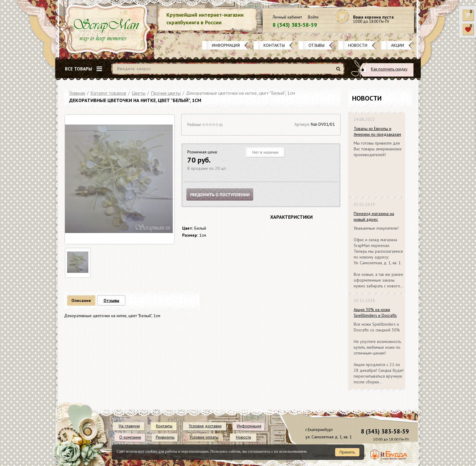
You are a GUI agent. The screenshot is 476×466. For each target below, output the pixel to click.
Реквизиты (165, 437)
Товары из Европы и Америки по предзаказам (377, 131)
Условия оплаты (204, 437)
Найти (339, 71)
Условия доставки (205, 426)
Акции (398, 45)
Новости (358, 45)
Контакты (274, 45)
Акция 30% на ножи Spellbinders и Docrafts (375, 312)
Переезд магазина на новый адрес (374, 216)
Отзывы (316, 45)
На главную (129, 426)
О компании (130, 437)
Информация (226, 45)
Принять (347, 452)
